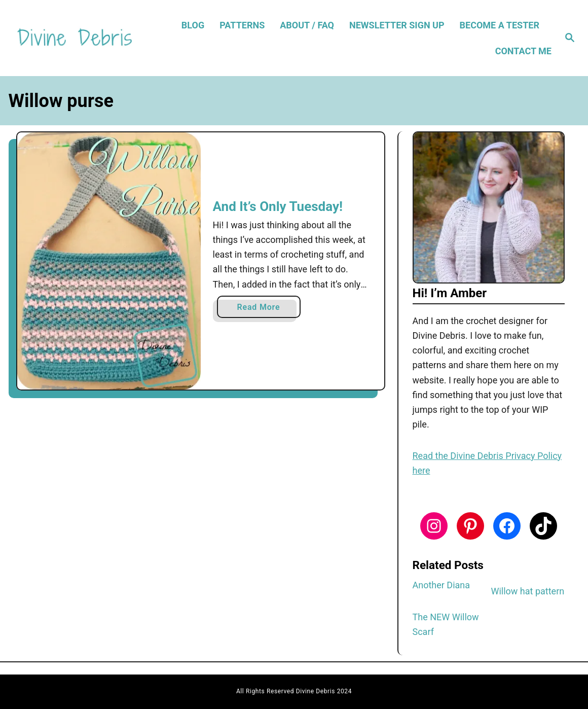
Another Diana (442, 585)
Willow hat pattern (528, 591)
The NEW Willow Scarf (446, 624)
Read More (262, 309)
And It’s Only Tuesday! (278, 206)
